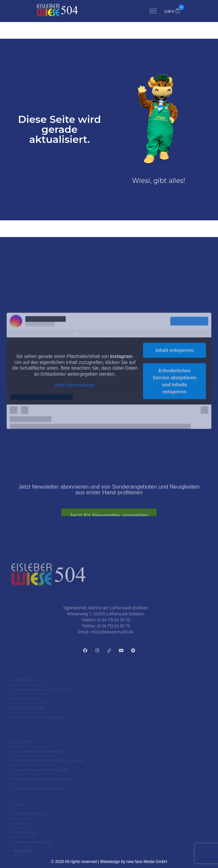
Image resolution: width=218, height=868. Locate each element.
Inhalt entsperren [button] (175, 418)
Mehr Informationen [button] (75, 452)
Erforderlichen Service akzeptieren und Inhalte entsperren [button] (174, 449)
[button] (172, 11)
